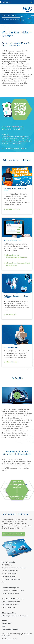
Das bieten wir (10, 315)
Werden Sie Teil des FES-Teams (24, 496)
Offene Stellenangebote (10, 588)
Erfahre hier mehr (11, 362)
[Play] (17, 395)
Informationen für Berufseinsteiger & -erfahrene (15, 256)
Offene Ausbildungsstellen (11, 602)
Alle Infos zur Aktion (12, 209)
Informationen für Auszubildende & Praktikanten (17, 264)
